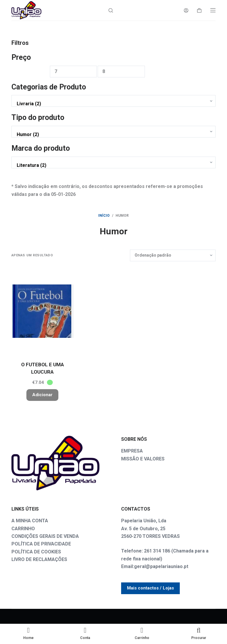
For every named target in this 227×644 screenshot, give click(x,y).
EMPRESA (132, 451)
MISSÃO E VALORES (143, 459)
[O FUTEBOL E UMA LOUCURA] (43, 311)
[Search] (111, 10)
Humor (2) (112, 135)
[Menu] (213, 10)
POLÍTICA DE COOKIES (36, 552)
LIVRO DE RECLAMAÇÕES (39, 559)
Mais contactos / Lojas (150, 588)
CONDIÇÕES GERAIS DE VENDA (45, 536)
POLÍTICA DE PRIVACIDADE (41, 544)
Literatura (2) (112, 165)
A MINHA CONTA (30, 521)
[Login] (186, 10)
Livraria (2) (112, 104)
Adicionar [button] (42, 395)
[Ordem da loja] (173, 255)
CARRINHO (23, 529)
